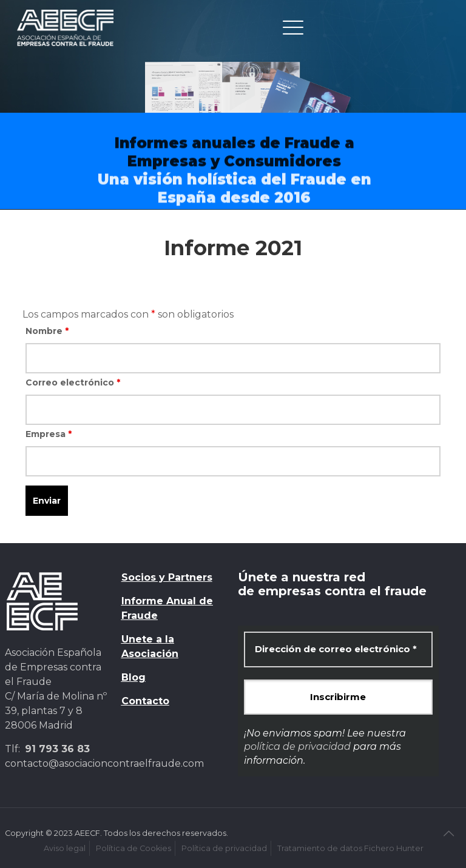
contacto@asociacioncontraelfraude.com (104, 763)
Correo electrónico (73, 382)
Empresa (49, 434)
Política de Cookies (133, 848)
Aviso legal (65, 848)
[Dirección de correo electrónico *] (339, 649)
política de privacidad (297, 746)
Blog (133, 677)
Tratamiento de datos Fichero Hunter (350, 848)
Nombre (47, 331)
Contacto (145, 701)
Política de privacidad (224, 848)
